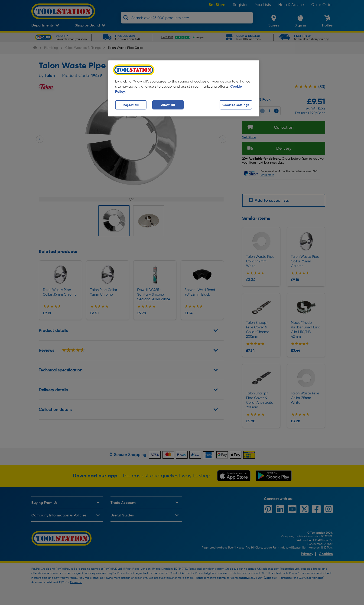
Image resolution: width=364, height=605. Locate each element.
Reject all (131, 105)
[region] (184, 88)
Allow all (168, 105)
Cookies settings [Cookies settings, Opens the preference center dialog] (236, 105)
